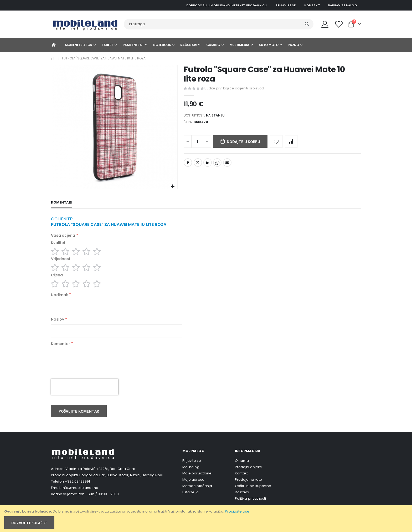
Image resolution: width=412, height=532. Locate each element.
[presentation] (85, 395)
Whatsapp (217, 165)
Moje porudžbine (197, 481)
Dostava (242, 500)
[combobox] (219, 24)
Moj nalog (191, 475)
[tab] (62, 203)
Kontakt (312, 5)
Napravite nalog (343, 5)
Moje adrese (193, 488)
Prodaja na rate (248, 488)
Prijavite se (286, 5)
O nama (242, 469)
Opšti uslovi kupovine (253, 494)
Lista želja (190, 500)
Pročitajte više (237, 511)
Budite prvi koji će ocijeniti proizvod (234, 88)
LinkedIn (208, 165)
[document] (206, 519)
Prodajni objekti (248, 475)
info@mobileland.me (80, 496)
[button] (173, 187)
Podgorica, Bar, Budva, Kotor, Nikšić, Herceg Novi (121, 483)
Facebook (188, 165)
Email (227, 165)
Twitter (198, 165)
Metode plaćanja (197, 494)
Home (53, 58)
